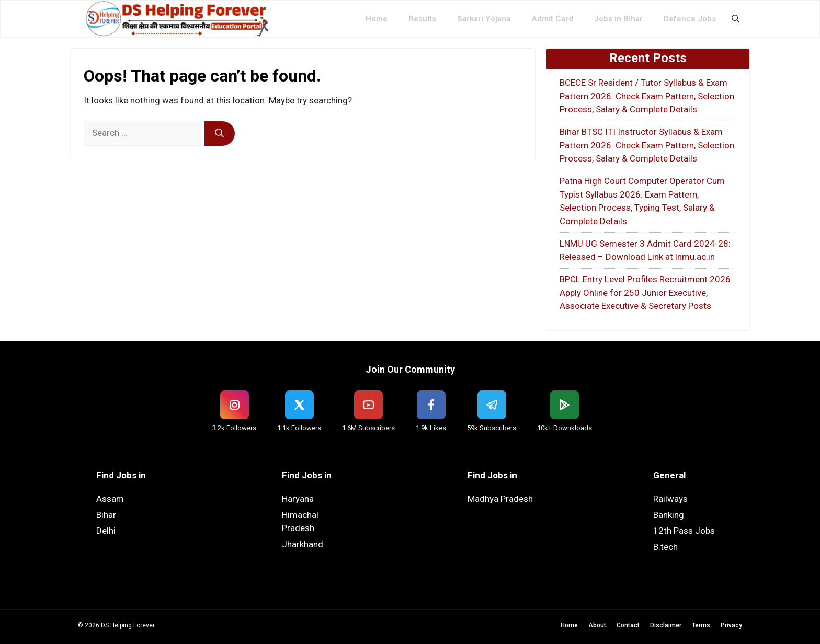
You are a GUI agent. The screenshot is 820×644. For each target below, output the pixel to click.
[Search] (220, 134)
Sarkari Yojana (484, 19)
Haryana (298, 499)
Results (422, 19)
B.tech (665, 547)
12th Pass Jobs (684, 531)
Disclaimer (666, 625)
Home (377, 19)
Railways (670, 499)
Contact (628, 625)
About (597, 625)
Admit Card (552, 19)
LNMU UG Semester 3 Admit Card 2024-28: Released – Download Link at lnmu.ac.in (645, 250)
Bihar (106, 515)
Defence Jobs (690, 19)
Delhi (106, 531)
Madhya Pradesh (500, 499)
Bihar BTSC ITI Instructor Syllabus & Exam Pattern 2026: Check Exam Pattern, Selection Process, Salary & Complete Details (647, 145)
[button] (736, 19)
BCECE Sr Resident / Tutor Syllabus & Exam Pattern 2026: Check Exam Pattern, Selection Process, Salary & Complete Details (647, 96)
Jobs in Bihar (618, 19)
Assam (110, 499)
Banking (669, 515)
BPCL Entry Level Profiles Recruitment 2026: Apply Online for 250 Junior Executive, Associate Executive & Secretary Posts (646, 292)
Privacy (731, 625)
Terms (701, 625)
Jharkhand (303, 544)
